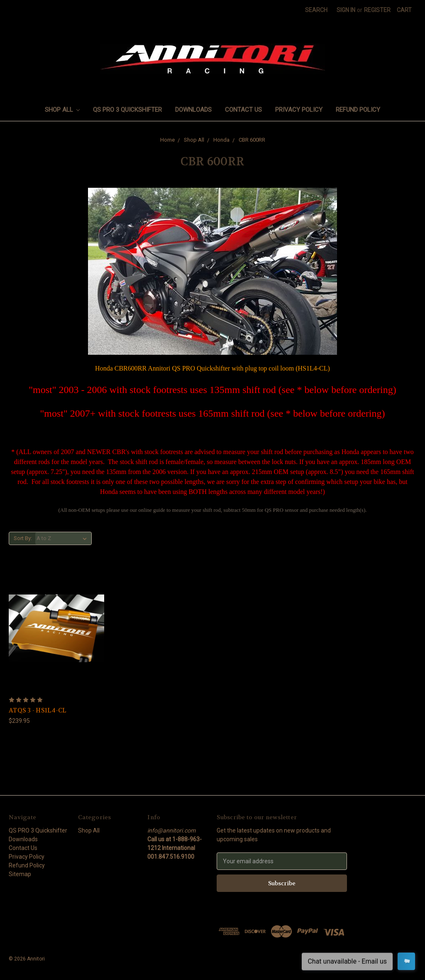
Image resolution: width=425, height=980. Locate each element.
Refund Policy (358, 110)
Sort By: (23, 538)
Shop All (62, 110)
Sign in (346, 10)
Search (316, 10)
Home (167, 140)
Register (377, 10)
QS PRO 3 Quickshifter (127, 110)
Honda (221, 140)
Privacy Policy (299, 110)
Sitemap (20, 874)
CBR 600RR (252, 140)
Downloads (193, 110)
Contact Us (243, 110)
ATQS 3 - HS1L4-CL (38, 710)
